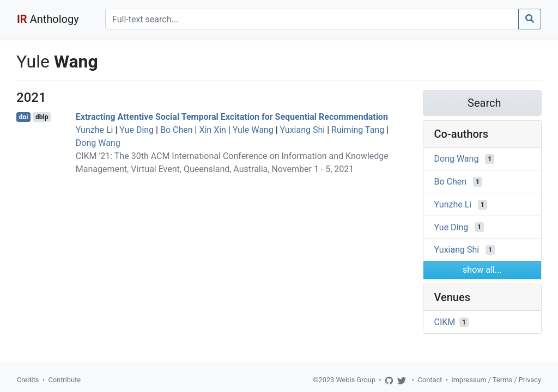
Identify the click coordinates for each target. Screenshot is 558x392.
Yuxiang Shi (303, 130)
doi (24, 117)
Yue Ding (137, 130)
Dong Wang (98, 143)
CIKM (445, 322)
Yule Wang (253, 130)
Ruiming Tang (358, 130)
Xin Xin (212, 130)
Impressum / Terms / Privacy (496, 380)
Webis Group (356, 380)
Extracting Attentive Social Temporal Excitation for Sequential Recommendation (232, 117)
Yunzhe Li (95, 130)
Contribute (64, 380)
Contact (430, 380)
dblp (42, 117)
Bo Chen (177, 130)
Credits (28, 380)
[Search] (312, 19)
